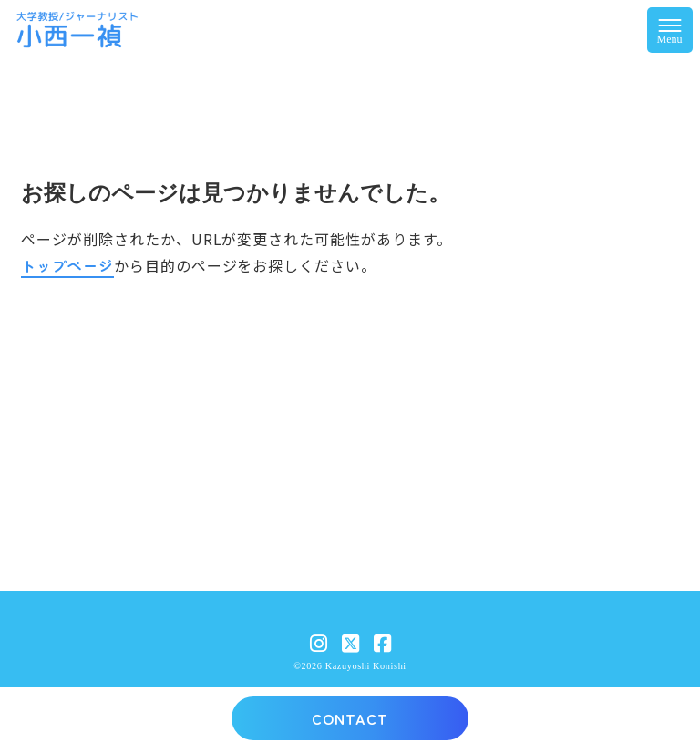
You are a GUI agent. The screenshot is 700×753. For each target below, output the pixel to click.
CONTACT (350, 718)
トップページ (67, 265)
